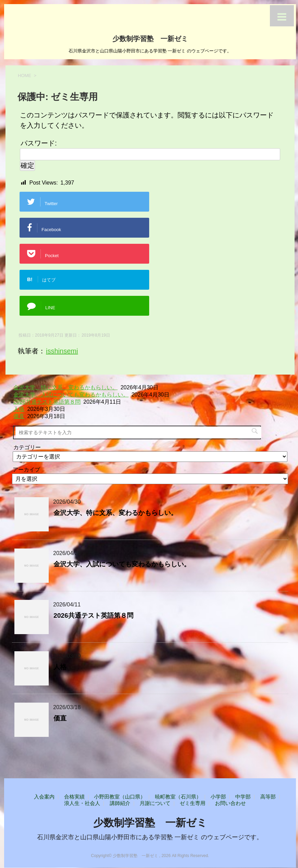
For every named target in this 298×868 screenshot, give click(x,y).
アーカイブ (26, 470)
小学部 (218, 797)
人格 (19, 409)
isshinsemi (62, 351)
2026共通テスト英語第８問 (47, 402)
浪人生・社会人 (82, 803)
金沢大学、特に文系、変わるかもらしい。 (65, 387)
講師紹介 (120, 803)
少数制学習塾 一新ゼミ (150, 38)
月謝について (155, 803)
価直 (19, 416)
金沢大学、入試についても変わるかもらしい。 (71, 395)
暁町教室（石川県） (178, 797)
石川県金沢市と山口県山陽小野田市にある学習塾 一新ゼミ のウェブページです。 (150, 837)
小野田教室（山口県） (120, 797)
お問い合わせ (230, 803)
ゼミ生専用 (193, 803)
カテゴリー (27, 447)
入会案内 (44, 797)
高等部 (268, 797)
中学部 (243, 797)
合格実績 (74, 797)
